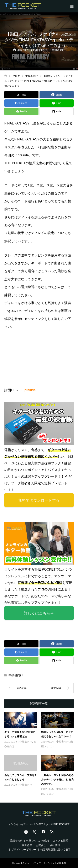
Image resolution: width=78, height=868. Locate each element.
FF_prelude (27, 390)
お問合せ (41, 845)
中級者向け (58, 50)
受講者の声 (16, 841)
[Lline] (57, 103)
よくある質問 (61, 841)
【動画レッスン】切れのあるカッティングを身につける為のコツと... (57, 780)
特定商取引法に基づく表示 (56, 850)
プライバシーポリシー (24, 850)
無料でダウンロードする (39, 500)
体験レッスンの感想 (38, 841)
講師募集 (27, 845)
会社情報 (55, 845)
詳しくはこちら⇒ (39, 613)
